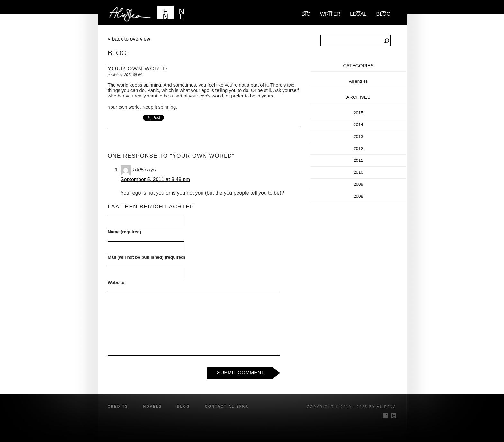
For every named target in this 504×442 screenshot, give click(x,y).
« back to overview (129, 39)
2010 (358, 172)
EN (165, 13)
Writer (330, 14)
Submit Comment (241, 373)
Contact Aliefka (227, 406)
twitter (394, 416)
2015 (358, 113)
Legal (358, 14)
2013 (358, 137)
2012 (358, 148)
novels (152, 406)
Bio (306, 14)
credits (118, 406)
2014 (358, 125)
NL (181, 13)
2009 (358, 184)
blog (383, 14)
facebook (385, 416)
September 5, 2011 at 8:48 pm (155, 179)
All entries (359, 81)
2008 (358, 196)
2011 (358, 160)
